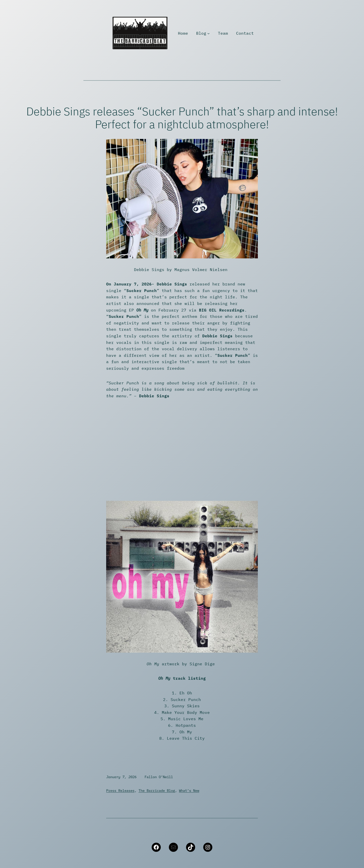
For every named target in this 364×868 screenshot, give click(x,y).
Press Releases (120, 791)
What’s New (189, 791)
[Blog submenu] (209, 33)
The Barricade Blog (157, 791)
